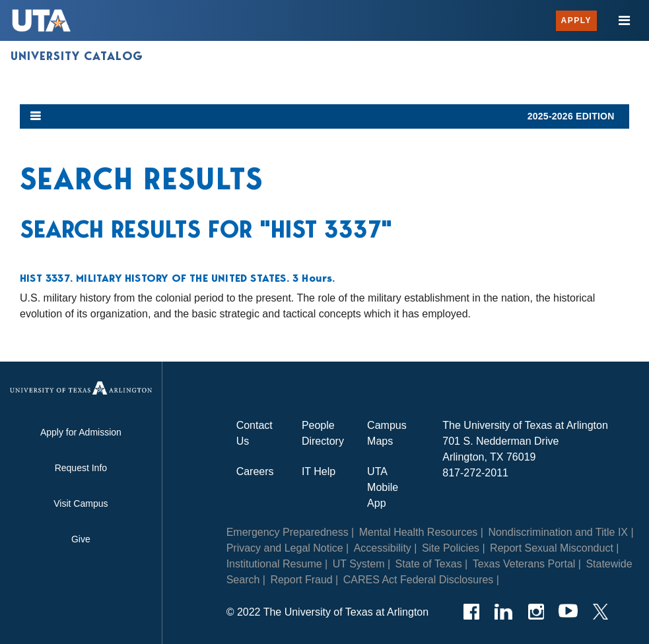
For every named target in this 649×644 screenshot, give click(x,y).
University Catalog (77, 56)
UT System (359, 564)
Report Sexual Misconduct (552, 548)
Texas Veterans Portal (524, 564)
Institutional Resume (274, 564)
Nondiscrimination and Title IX (558, 532)
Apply (576, 20)
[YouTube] (568, 612)
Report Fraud (301, 580)
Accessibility (383, 548)
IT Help (319, 471)
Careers (255, 471)
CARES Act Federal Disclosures (419, 580)
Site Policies (451, 548)
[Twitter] (600, 612)
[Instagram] (536, 612)
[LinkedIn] (503, 612)
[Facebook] (471, 612)
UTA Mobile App (383, 487)
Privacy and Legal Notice (285, 548)
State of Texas (429, 564)
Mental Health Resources (419, 532)
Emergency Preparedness (288, 532)
